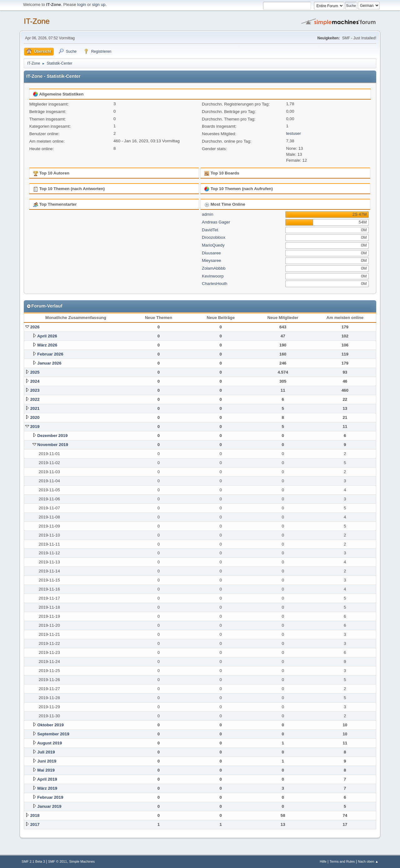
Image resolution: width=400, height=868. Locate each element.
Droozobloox (214, 237)
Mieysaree (211, 260)
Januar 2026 (49, 363)
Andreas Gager (216, 222)
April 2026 (47, 336)
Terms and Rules (342, 861)
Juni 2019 (47, 761)
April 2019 (47, 779)
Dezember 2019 (52, 436)
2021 (35, 408)
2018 (35, 815)
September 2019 (53, 734)
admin (207, 214)
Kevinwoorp (213, 276)
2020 (35, 417)
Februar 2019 (50, 797)
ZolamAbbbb (214, 268)
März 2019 (47, 788)
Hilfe (323, 861)
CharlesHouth (215, 284)
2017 (35, 824)
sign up (99, 5)
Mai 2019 (46, 770)
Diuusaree (211, 253)
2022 (35, 399)
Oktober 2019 (50, 725)
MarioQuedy (213, 245)
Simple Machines (82, 861)
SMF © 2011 (58, 861)
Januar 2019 (49, 806)
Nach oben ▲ (368, 861)
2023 (35, 390)
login (82, 5)
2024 (35, 381)
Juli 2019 (46, 752)
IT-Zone (37, 21)
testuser (293, 133)
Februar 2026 (50, 354)
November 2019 (53, 445)
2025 (35, 372)
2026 (35, 327)
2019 (35, 427)
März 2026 (47, 345)
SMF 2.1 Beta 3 (33, 861)
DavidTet (210, 230)
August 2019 (50, 743)
